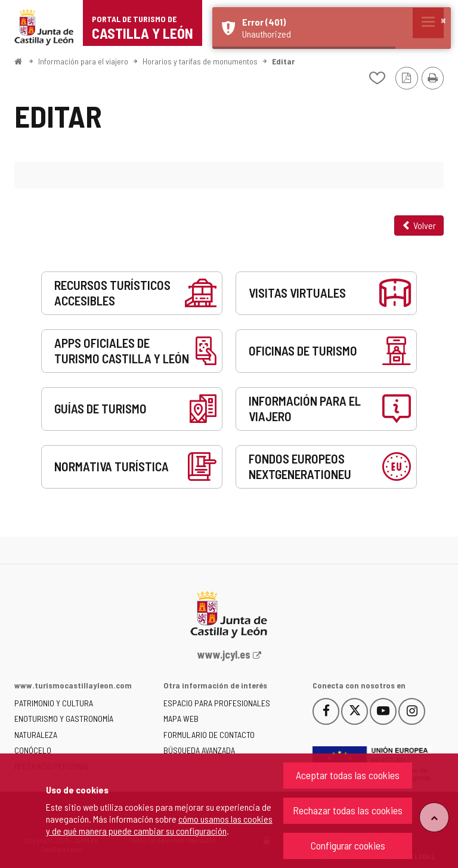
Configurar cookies (348, 845)
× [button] (443, 20)
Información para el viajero (83, 61)
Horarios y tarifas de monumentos (200, 61)
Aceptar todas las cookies (348, 775)
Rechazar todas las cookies (348, 810)
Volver (419, 225)
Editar (283, 61)
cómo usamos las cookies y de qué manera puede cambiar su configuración (159, 825)
